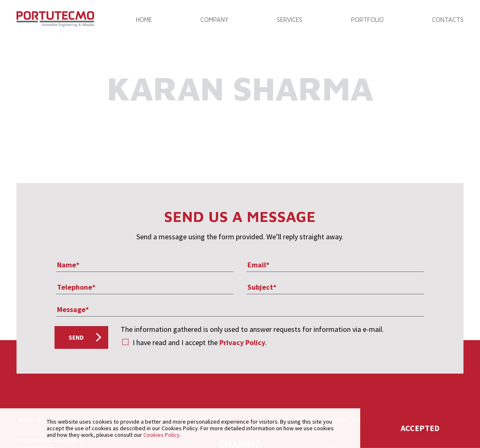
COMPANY (214, 20)
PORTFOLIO (367, 20)
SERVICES (290, 20)
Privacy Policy (242, 342)
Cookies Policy (162, 435)
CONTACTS (448, 20)
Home (144, 20)
